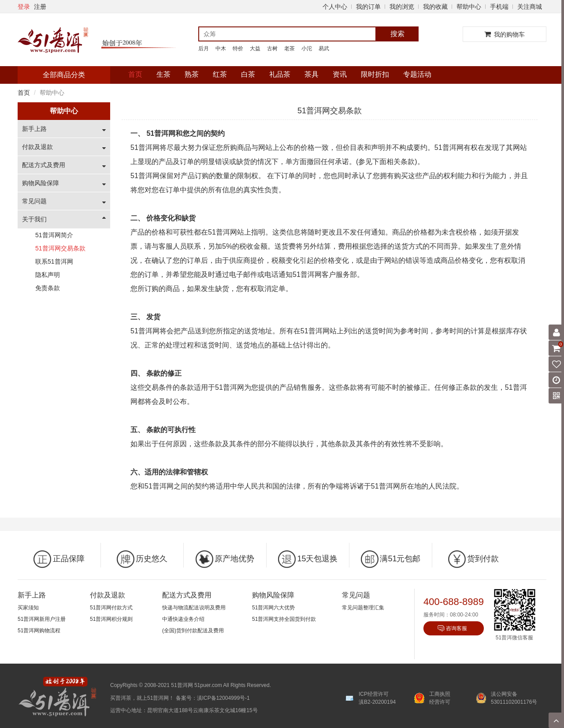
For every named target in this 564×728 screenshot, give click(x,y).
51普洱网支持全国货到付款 (284, 619)
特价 (238, 49)
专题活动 (417, 74)
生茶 (163, 74)
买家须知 (28, 608)
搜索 (397, 34)
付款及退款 (37, 147)
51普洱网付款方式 (111, 608)
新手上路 (34, 129)
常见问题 (34, 201)
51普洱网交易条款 (60, 248)
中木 (221, 49)
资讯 (340, 74)
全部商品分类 (64, 75)
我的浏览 (402, 7)
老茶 (289, 49)
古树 (272, 49)
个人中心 (335, 7)
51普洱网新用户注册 (42, 619)
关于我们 (34, 219)
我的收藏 (435, 7)
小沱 (307, 49)
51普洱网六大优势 (273, 608)
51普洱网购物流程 (39, 631)
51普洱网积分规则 (111, 619)
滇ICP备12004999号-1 (223, 698)
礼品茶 (280, 74)
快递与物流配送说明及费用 (194, 608)
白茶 (248, 74)
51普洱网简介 (54, 235)
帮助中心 (469, 7)
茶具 (312, 74)
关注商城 (530, 7)
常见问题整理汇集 (363, 608)
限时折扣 (375, 74)
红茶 (220, 74)
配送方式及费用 (44, 165)
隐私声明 (48, 275)
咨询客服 (456, 628)
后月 (204, 49)
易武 (324, 49)
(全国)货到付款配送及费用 (193, 631)
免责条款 (48, 288)
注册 (40, 7)
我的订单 (368, 7)
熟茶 (192, 74)
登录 (24, 7)
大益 (255, 49)
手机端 (499, 7)
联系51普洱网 (54, 261)
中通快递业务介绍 (183, 619)
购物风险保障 (41, 183)
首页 (135, 74)
